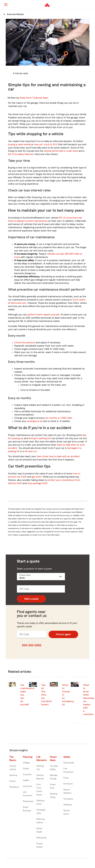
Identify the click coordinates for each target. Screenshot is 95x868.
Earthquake (69, 763)
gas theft (37, 477)
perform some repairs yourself (43, 315)
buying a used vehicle (19, 144)
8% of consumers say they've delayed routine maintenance (45, 219)
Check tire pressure (25, 343)
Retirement (28, 801)
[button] (92, 5)
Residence (14, 787)
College (26, 763)
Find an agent (63, 634)
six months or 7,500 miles (59, 418)
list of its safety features (21, 154)
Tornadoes (68, 799)
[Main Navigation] (6, 5)
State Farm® (34, 98)
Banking (13, 775)
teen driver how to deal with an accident (58, 456)
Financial (27, 775)
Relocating (41, 838)
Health (26, 780)
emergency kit (35, 421)
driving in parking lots (40, 438)
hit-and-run (31, 451)
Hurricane (68, 784)
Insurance (28, 786)
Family (12, 781)
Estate (26, 769)
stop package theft (38, 483)
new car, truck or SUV (46, 144)
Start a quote (31, 599)
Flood (66, 778)
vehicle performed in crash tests (61, 151)
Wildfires (68, 805)
